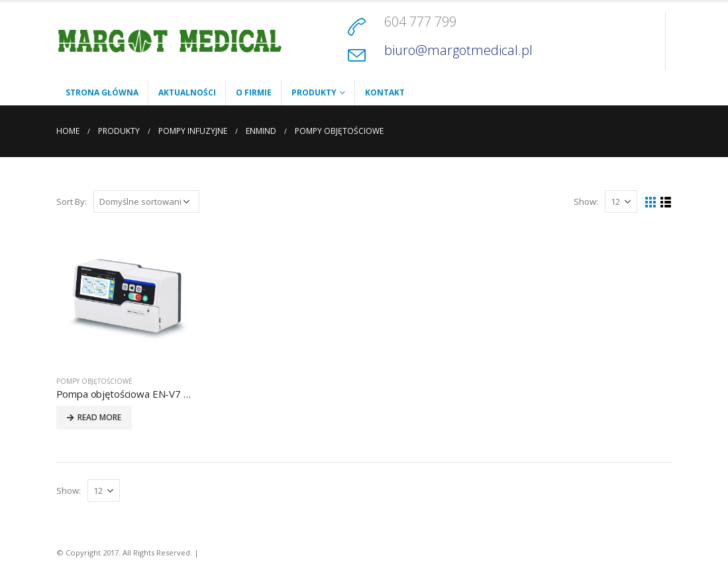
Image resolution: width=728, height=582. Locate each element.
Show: (586, 202)
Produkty (314, 92)
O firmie (254, 92)
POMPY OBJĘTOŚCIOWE (94, 381)
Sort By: (72, 202)
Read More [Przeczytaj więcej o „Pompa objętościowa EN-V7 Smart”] (99, 417)
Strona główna (102, 92)
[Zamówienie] (146, 202)
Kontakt (385, 92)
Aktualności (187, 92)
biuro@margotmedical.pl (458, 50)
